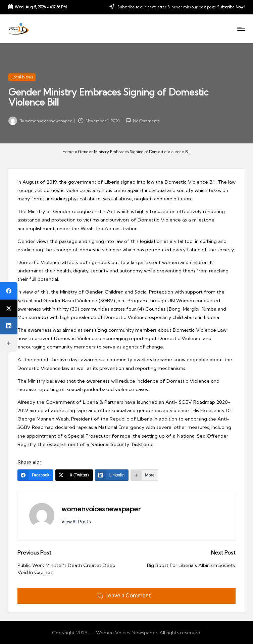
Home (68, 152)
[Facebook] (35, 475)
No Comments (143, 120)
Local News (22, 77)
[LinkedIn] (112, 475)
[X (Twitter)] (74, 475)
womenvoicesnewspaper (101, 509)
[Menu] (241, 29)
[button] (76, 522)
